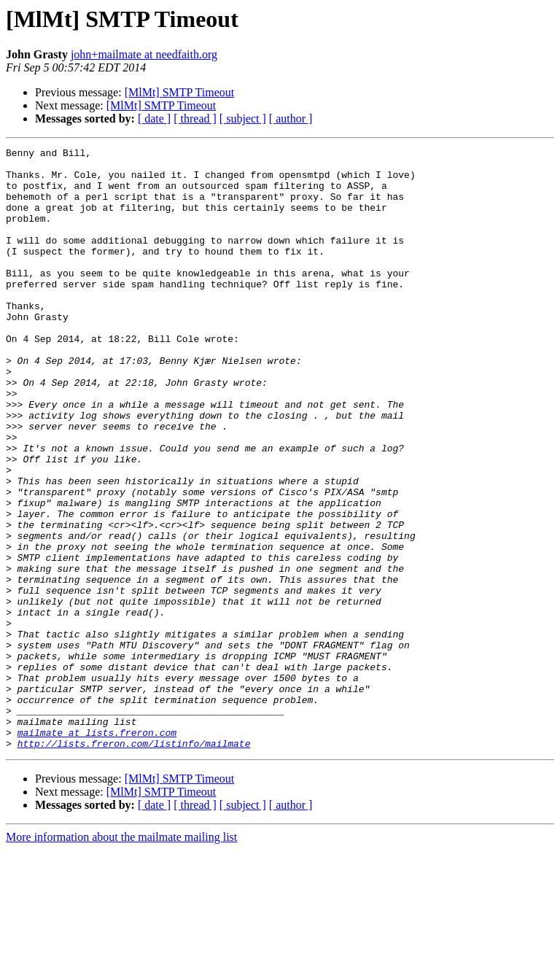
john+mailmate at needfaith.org (144, 54)
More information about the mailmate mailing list (121, 957)
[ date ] (154, 119)
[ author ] (291, 119)
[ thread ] (195, 119)
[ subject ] (243, 119)
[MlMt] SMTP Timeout (180, 92)
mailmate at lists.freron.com (97, 850)
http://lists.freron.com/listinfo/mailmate (134, 864)
